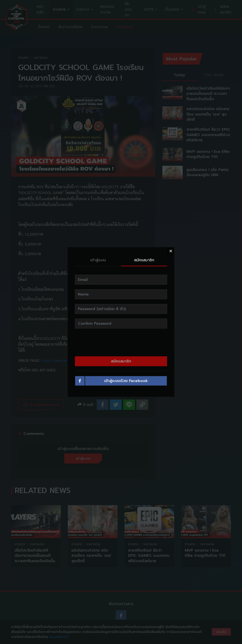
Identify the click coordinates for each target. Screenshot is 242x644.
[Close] (171, 251)
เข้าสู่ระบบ (98, 260)
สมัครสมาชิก (144, 260)
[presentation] (121, 342)
